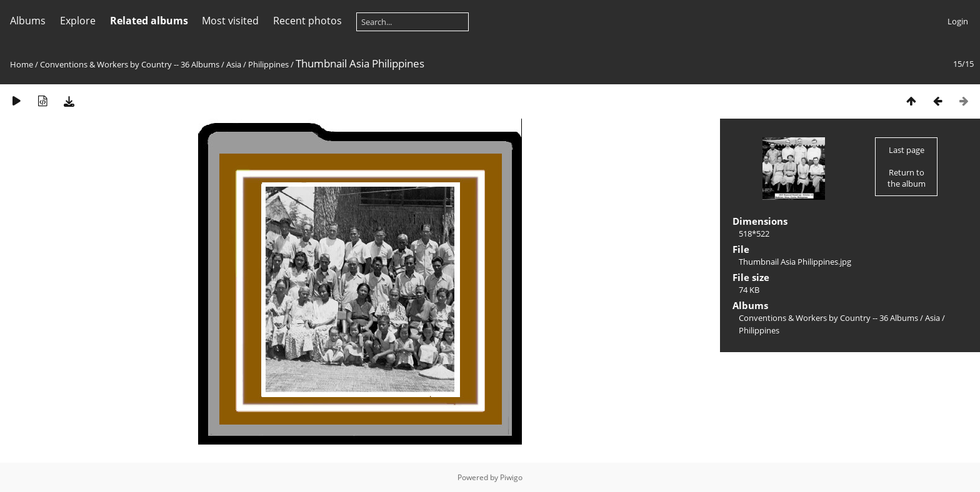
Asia (234, 64)
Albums (28, 21)
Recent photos (307, 21)
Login (958, 21)
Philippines (268, 64)
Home (22, 64)
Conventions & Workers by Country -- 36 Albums (130, 64)
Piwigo (511, 477)
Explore (78, 21)
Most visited (230, 21)
